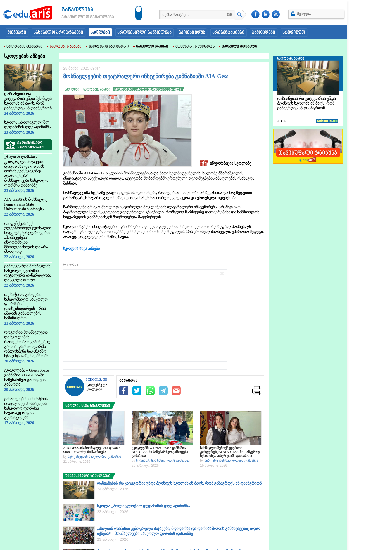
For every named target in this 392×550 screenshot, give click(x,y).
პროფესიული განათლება (144, 33)
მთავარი (17, 33)
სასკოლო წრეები (151, 47)
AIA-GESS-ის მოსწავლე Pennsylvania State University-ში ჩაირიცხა (92, 450)
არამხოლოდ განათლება (79, 17)
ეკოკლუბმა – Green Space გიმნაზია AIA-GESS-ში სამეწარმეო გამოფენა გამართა (160, 452)
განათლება (78, 10)
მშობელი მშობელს (238, 47)
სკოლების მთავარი (23, 47)
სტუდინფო (294, 33)
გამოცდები (263, 33)
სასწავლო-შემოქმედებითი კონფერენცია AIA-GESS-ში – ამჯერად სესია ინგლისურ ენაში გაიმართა (230, 452)
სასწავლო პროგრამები (58, 33)
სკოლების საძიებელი (107, 47)
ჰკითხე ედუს (192, 33)
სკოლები (100, 33)
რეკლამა (71, 265)
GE (230, 15)
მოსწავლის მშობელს (194, 47)
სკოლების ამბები (64, 47)
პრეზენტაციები (228, 33)
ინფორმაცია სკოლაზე (226, 164)
